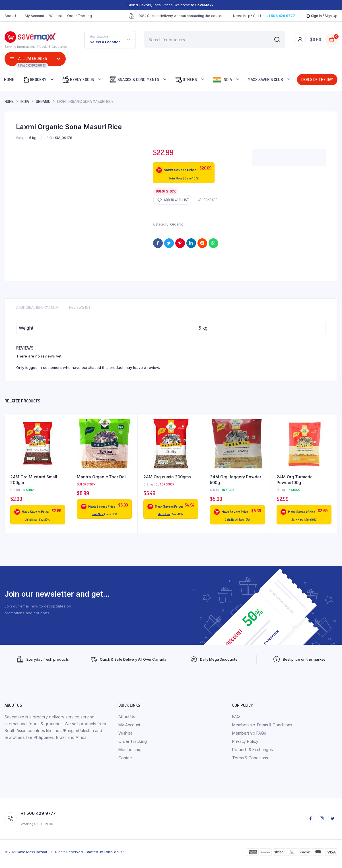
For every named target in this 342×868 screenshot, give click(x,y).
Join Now (175, 178)
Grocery (35, 79)
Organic (43, 101)
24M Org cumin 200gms (167, 477)
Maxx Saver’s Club (265, 79)
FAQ (236, 717)
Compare (210, 200)
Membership (130, 750)
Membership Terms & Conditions (262, 725)
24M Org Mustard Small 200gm (34, 480)
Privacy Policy (245, 741)
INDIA (25, 101)
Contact (125, 758)
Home (9, 101)
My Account (34, 16)
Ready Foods (78, 79)
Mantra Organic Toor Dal (101, 477)
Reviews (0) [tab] (80, 307)
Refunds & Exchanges (253, 750)
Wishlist (56, 16)
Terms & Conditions (250, 758)
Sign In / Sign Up (322, 16)
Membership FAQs (249, 733)
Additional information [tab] (37, 307)
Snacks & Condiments (134, 79)
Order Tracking (80, 16)
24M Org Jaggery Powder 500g (236, 480)
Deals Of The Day (317, 79)
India (222, 80)
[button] (173, 200)
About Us (12, 16)
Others (186, 79)
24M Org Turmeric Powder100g (294, 480)
